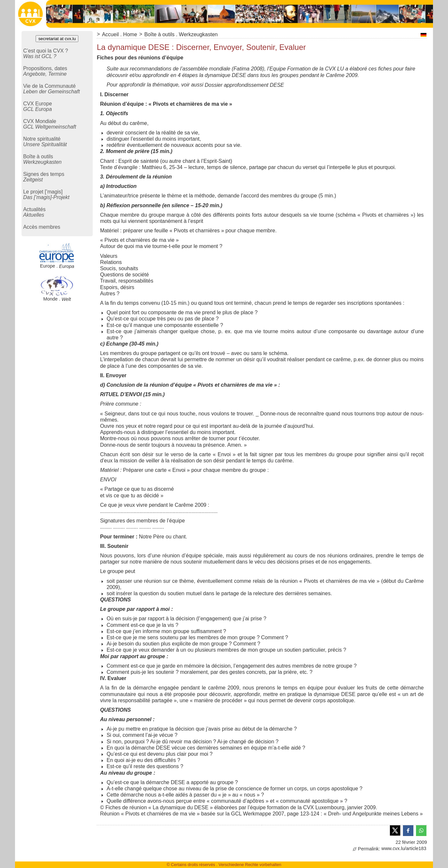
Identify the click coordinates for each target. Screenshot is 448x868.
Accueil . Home (120, 34)
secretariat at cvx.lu (57, 39)
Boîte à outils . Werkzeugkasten (181, 34)
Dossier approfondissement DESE (244, 85)
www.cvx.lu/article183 (390, 848)
